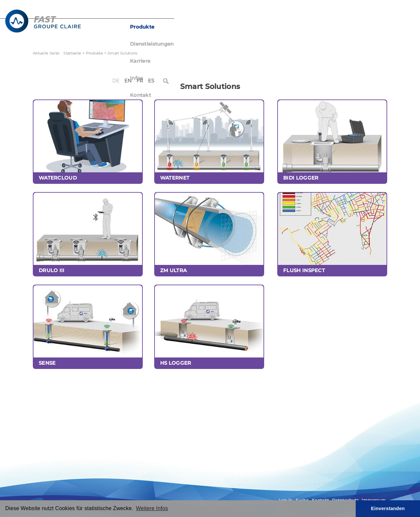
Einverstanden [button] (388, 508)
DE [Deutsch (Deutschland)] (334, 12)
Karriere (256, 27)
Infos (282, 27)
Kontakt (309, 27)
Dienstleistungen (214, 27)
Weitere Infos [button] (152, 508)
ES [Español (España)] (369, 12)
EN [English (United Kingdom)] (346, 12)
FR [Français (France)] (358, 12)
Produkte (170, 27)
